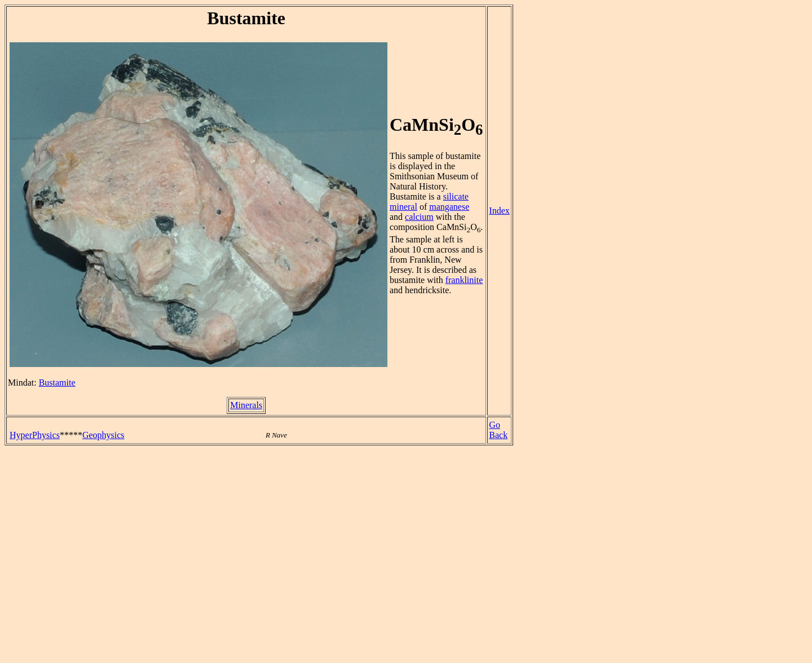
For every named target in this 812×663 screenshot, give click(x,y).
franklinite (464, 280)
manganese (449, 207)
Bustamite (57, 383)
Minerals (246, 405)
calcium (419, 217)
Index (499, 211)
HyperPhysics (35, 435)
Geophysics (103, 435)
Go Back (498, 430)
